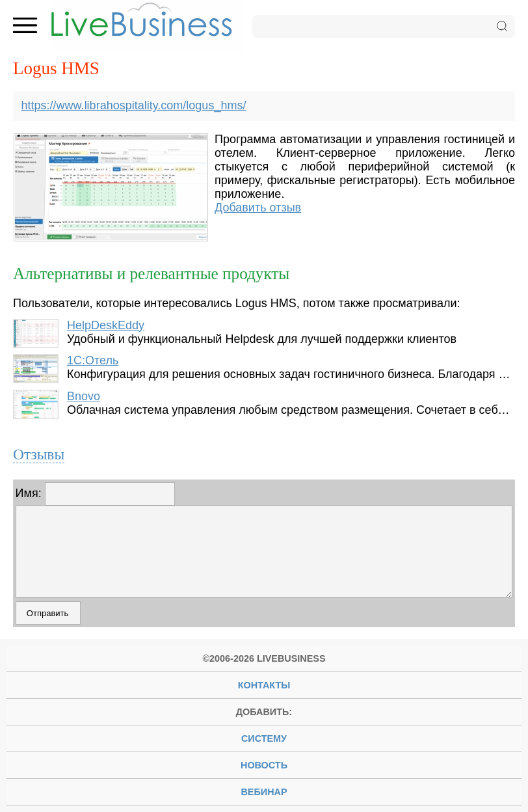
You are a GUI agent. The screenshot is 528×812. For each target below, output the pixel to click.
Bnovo (84, 396)
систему (264, 738)
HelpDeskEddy (106, 325)
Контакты (264, 685)
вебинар (264, 792)
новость (264, 765)
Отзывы (39, 454)
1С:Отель (93, 360)
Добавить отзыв (258, 208)
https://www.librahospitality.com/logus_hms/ (134, 105)
